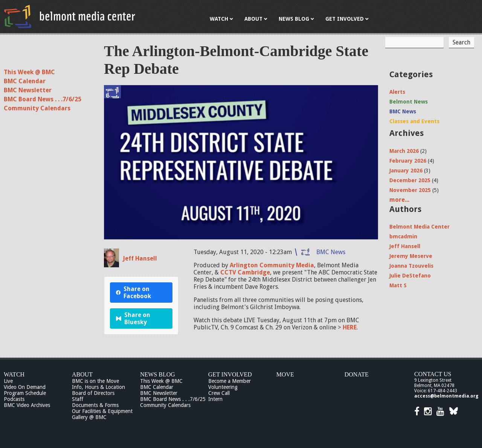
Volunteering (223, 387)
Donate (357, 374)
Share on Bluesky (133, 318)
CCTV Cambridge (245, 272)
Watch (14, 374)
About (82, 374)
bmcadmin (403, 236)
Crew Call (219, 393)
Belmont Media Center (419, 227)
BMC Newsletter (28, 90)
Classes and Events (414, 121)
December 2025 (410, 180)
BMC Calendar (25, 81)
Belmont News (409, 102)
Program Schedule (25, 393)
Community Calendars (37, 108)
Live (8, 381)
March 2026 (404, 151)
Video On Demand (25, 387)
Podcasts (14, 399)
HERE (349, 327)
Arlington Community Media (272, 265)
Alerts (397, 92)
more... (399, 200)
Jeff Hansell (140, 258)
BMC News (331, 252)
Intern (215, 399)
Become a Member (230, 381)
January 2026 (406, 171)
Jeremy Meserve (411, 256)
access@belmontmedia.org (446, 396)
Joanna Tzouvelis (411, 266)
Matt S (398, 285)
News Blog (158, 374)
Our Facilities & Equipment (102, 411)
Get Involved (230, 374)
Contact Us (433, 374)
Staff (78, 399)
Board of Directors (93, 393)
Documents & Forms (95, 405)
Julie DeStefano (410, 276)
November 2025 (410, 190)
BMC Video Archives (27, 405)
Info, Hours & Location (98, 387)
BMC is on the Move (95, 381)
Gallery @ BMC (89, 417)
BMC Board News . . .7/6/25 (43, 99)
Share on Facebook (133, 293)
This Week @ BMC (29, 72)
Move (285, 374)
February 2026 (408, 161)
